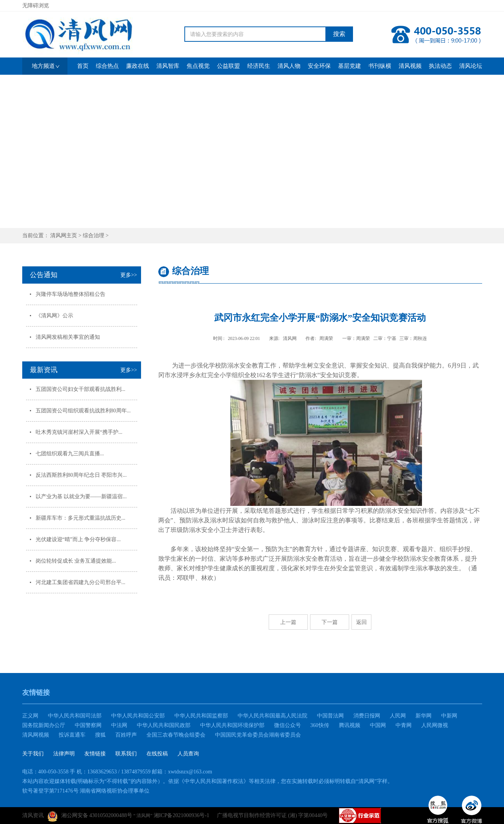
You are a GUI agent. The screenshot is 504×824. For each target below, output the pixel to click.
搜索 (339, 34)
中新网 (449, 716)
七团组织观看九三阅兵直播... (70, 454)
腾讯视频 (350, 725)
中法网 (119, 725)
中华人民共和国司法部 (75, 716)
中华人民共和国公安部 (138, 716)
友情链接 (95, 754)
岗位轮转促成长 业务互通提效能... (76, 561)
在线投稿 (157, 754)
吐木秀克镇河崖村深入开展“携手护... (79, 432)
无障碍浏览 (36, 6)
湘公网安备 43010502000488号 (90, 816)
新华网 (424, 716)
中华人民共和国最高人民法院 (273, 716)
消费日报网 (367, 716)
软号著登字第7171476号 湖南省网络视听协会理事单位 (86, 791)
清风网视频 (36, 735)
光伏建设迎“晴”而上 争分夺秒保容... (78, 539)
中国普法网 (330, 716)
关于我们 (33, 754)
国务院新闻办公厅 (44, 725)
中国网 (378, 725)
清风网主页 (64, 236)
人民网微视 (435, 725)
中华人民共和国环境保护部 (232, 725)
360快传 (320, 725)
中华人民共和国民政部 (164, 725)
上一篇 (288, 622)
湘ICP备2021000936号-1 (181, 815)
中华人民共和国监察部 (201, 716)
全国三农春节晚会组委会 (176, 735)
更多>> (129, 275)
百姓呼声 (126, 735)
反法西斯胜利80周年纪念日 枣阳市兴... (81, 475)
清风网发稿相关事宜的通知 (68, 337)
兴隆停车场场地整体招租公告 (71, 294)
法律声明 (64, 754)
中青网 (404, 725)
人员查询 (188, 754)
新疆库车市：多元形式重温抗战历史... (81, 518)
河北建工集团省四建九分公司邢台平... (81, 582)
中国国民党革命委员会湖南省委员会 (258, 735)
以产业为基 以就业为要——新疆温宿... (81, 497)
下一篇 (330, 622)
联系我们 (126, 754)
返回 (361, 622)
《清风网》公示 (54, 316)
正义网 (30, 716)
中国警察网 (88, 725)
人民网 (398, 716)
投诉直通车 (72, 735)
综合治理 (94, 236)
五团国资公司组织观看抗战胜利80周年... (83, 411)
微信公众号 (287, 725)
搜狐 (100, 735)
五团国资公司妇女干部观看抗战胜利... (81, 389)
